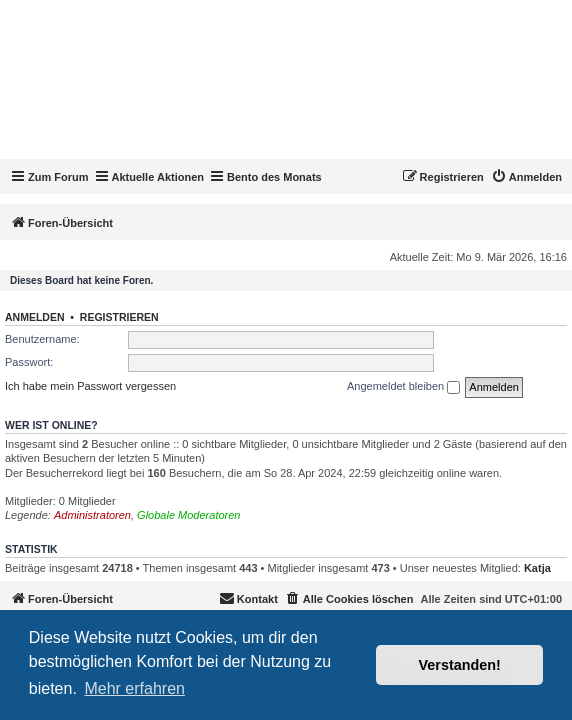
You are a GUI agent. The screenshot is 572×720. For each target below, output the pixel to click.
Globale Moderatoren (188, 515)
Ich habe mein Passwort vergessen (90, 386)
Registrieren (119, 317)
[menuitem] (526, 177)
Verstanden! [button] (460, 665)
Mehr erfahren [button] (134, 688)
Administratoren (92, 515)
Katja (537, 568)
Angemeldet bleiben (403, 387)
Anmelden (35, 317)
